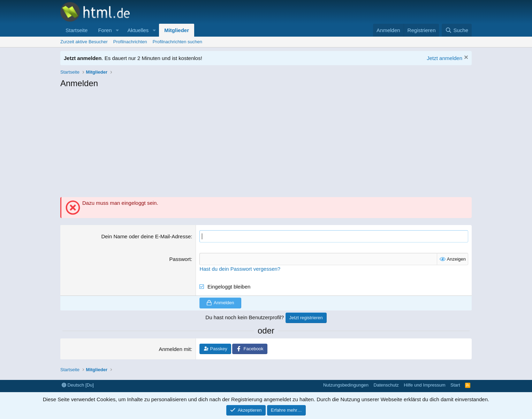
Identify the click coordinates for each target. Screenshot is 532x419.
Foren (105, 30)
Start (455, 385)
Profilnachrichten (130, 42)
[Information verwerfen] (465, 58)
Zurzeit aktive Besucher (84, 42)
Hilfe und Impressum (424, 385)
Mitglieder (177, 30)
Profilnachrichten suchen (177, 42)
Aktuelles (138, 30)
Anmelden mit (175, 349)
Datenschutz (386, 385)
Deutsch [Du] (78, 385)
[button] (117, 30)
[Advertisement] (266, 145)
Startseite (77, 30)
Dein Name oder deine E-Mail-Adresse (146, 236)
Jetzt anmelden (444, 58)
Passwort (180, 259)
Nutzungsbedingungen (346, 385)
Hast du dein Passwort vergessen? (240, 269)
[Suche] (457, 30)
